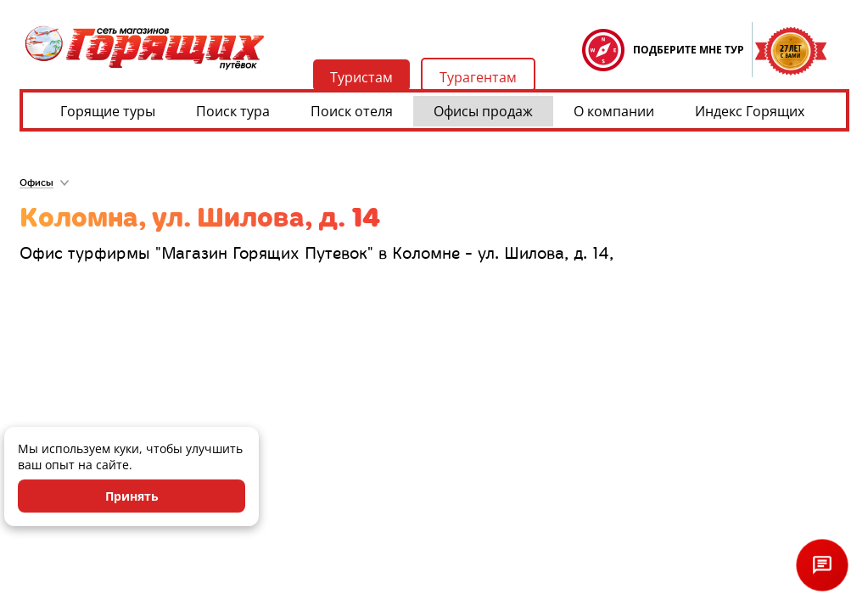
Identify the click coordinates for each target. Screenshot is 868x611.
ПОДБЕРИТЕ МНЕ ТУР (689, 50)
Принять (132, 496)
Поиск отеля (352, 111)
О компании (614, 111)
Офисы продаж (483, 111)
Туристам (361, 77)
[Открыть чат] (822, 565)
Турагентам (478, 77)
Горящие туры (108, 111)
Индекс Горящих (750, 111)
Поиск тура (233, 111)
